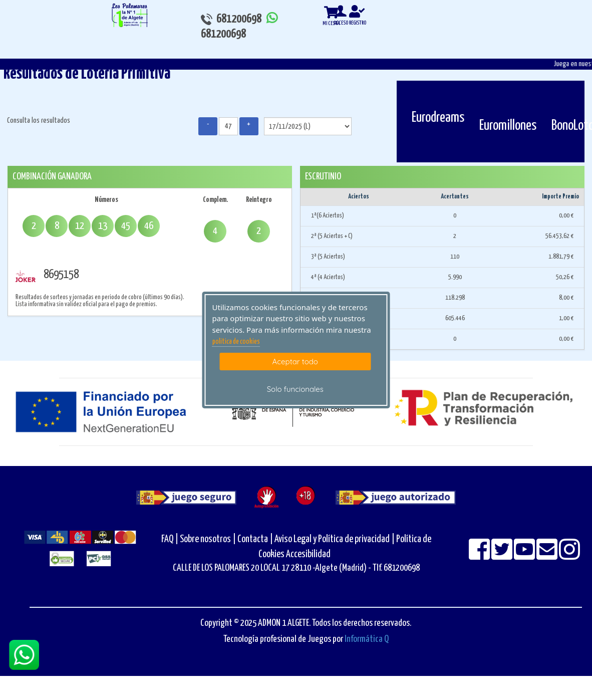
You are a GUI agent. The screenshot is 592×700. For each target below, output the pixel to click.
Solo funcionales (295, 389)
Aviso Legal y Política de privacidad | (335, 539)
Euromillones (508, 126)
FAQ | (171, 539)
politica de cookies (236, 342)
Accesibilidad (308, 554)
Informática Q (367, 639)
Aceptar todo (295, 362)
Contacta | (255, 539)
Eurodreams (438, 118)
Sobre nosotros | (208, 539)
